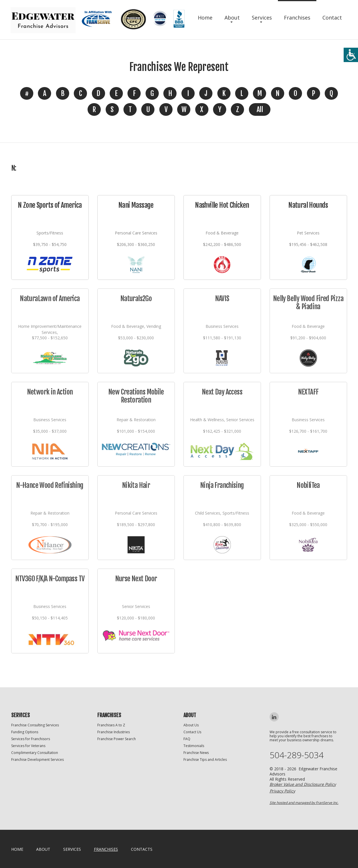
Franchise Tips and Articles (205, 760)
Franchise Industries (114, 732)
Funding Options (25, 732)
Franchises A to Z (111, 725)
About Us (191, 725)
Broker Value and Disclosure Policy (303, 784)
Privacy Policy (282, 791)
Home (205, 18)
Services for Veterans (28, 746)
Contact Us (192, 732)
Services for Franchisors (31, 739)
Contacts (142, 849)
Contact (332, 18)
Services (262, 18)
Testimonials (194, 746)
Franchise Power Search (117, 739)
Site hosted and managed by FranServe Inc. (304, 803)
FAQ (187, 739)
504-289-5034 (297, 755)
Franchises (297, 18)
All (260, 109)
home (17, 849)
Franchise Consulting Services (35, 725)
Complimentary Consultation (35, 753)
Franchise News (196, 753)
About (232, 18)
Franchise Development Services (37, 760)
